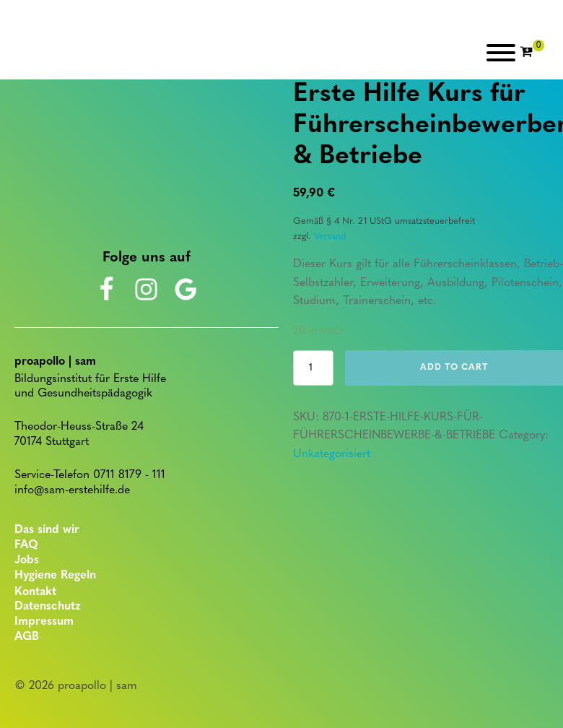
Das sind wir (47, 530)
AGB (27, 637)
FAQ (26, 545)
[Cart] (532, 53)
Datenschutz (48, 607)
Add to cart (454, 368)
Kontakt (35, 592)
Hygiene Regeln (55, 576)
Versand (330, 237)
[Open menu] (501, 53)
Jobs (27, 560)
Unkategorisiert (332, 454)
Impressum (44, 622)
